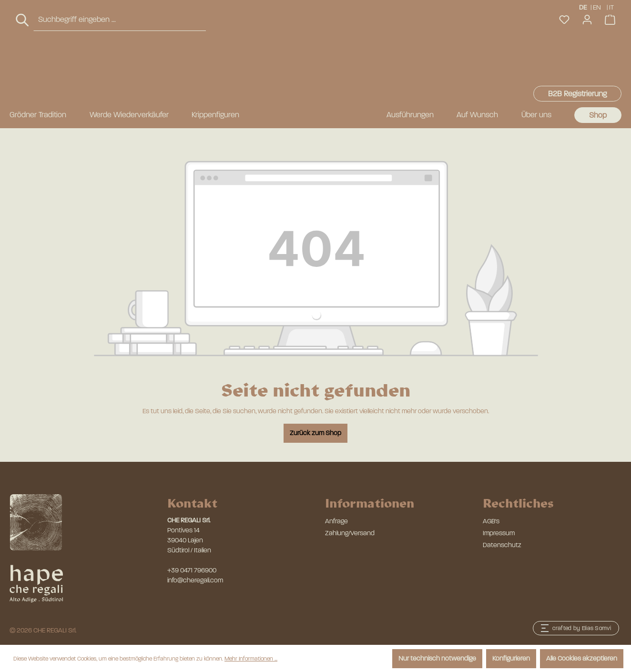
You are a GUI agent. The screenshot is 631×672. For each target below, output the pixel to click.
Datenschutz (502, 545)
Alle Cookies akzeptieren (582, 658)
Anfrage (336, 521)
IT (612, 7)
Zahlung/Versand (350, 533)
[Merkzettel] (564, 65)
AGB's (491, 521)
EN (597, 7)
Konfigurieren (511, 658)
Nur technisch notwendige (437, 658)
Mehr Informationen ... (251, 659)
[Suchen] (23, 65)
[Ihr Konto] (587, 65)
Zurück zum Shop (315, 433)
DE (583, 7)
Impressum (499, 533)
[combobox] (120, 65)
